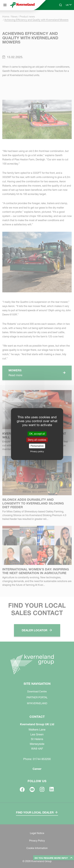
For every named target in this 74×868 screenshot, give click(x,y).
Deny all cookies (37, 440)
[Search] (61, 5)
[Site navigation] (5, 5)
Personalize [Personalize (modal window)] (37, 446)
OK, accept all (37, 434)
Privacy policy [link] (37, 451)
